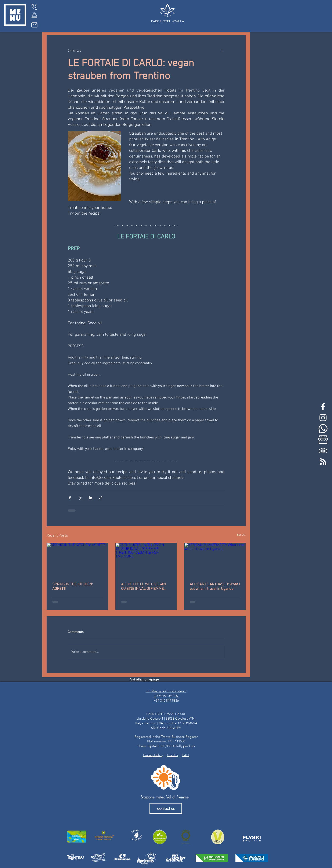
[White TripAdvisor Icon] (323, 451)
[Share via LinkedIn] (91, 498)
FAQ (186, 755)
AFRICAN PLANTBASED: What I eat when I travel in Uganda (215, 587)
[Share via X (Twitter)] (80, 498)
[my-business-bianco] (323, 440)
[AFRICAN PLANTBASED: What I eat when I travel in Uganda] (215, 560)
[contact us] (166, 808)
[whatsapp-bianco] (323, 429)
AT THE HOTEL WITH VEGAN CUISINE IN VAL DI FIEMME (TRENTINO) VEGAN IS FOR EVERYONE (143, 587)
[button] (15, 15)
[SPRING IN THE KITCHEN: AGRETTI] (77, 560)
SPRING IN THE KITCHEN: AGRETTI (73, 587)
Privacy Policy (153, 755)
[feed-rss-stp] (323, 462)
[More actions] (222, 51)
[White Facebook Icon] (323, 407)
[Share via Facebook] (70, 498)
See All (241, 535)
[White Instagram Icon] (323, 418)
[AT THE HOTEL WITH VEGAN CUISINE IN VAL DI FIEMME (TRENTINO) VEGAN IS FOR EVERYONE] (146, 560)
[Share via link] (101, 498)
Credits (173, 755)
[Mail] (34, 25)
